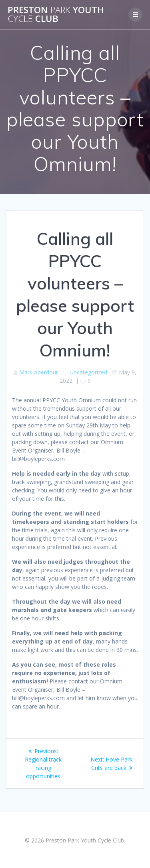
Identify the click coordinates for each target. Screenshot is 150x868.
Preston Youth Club (56, 15)
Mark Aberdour (39, 372)
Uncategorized (88, 372)
